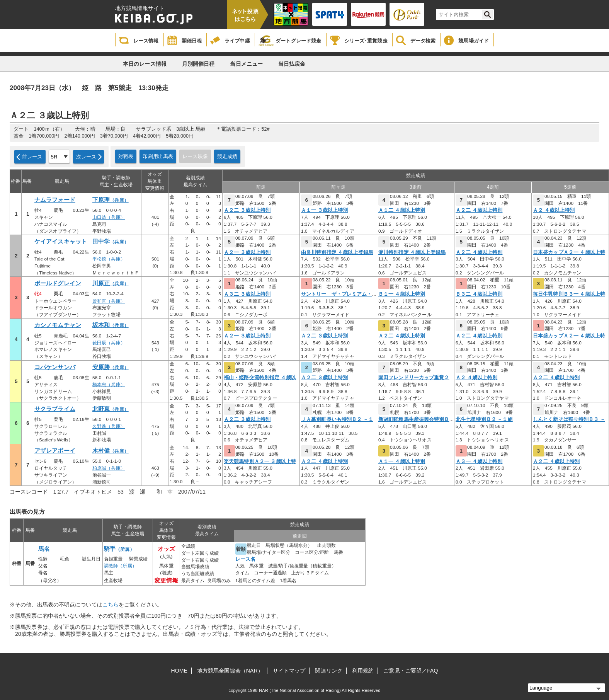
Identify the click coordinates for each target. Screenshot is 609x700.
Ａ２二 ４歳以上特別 (479, 210)
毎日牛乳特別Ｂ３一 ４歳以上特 (569, 294)
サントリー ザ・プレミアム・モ (339, 294)
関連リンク (329, 671)
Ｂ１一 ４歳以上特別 (402, 294)
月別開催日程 (198, 64)
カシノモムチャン (58, 325)
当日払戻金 (292, 64)
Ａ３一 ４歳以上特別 (479, 462)
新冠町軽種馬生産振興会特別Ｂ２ (416, 419)
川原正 (111, 283)
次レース (86, 157)
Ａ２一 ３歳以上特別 (247, 252)
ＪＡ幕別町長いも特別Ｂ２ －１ (337, 419)
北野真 (111, 409)
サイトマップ (289, 671)
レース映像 (195, 156)
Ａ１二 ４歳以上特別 (402, 210)
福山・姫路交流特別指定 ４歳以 (260, 378)
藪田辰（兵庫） (109, 343)
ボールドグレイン (58, 283)
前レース (32, 157)
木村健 (111, 451)
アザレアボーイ (55, 451)
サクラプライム (55, 409)
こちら (111, 605)
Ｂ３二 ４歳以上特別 (479, 294)
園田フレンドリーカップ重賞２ (414, 378)
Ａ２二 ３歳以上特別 (247, 210)
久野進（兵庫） (109, 426)
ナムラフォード (55, 200)
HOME (179, 671)
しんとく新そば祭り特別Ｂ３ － (569, 419)
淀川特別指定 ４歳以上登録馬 (412, 252)
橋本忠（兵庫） (109, 385)
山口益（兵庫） (109, 217)
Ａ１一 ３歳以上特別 (324, 210)
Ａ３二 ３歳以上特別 (247, 294)
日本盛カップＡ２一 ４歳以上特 (569, 252)
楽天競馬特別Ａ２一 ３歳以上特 (260, 462)
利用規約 (363, 671)
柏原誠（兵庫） (109, 468)
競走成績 (227, 156)
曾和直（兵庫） (109, 301)
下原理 (111, 200)
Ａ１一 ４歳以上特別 (402, 462)
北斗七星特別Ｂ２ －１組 (484, 419)
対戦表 (126, 156)
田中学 (111, 242)
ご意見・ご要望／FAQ (411, 671)
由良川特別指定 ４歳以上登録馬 (337, 252)
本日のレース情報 (145, 64)
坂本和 (111, 325)
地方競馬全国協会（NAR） (230, 671)
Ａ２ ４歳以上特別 (554, 210)
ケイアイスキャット (61, 242)
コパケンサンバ (55, 367)
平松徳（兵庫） (109, 259)
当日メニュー (246, 64)
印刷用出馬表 (158, 156)
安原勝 (111, 367)
